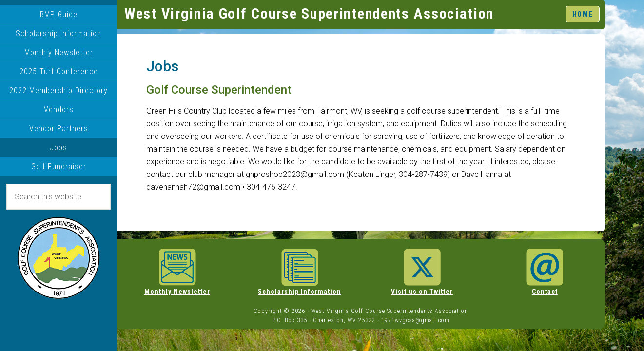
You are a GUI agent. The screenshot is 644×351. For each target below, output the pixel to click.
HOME (583, 14)
